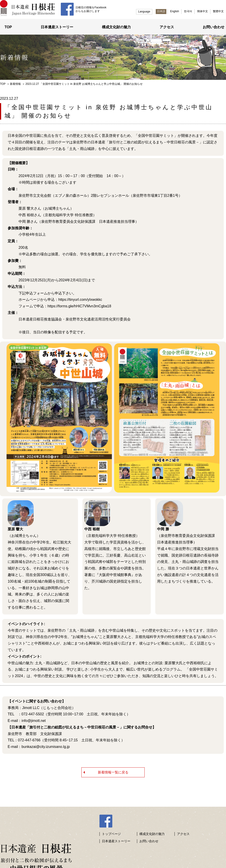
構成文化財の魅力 (116, 26)
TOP (8, 26)
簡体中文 (202, 11)
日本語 (161, 11)
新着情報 (15, 83)
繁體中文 (218, 11)
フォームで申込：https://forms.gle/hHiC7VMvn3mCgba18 (59, 305)
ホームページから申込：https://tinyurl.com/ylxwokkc (55, 299)
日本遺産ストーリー (57, 26)
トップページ (111, 828)
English (175, 11)
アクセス (167, 26)
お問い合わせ (214, 26)
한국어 (188, 11)
